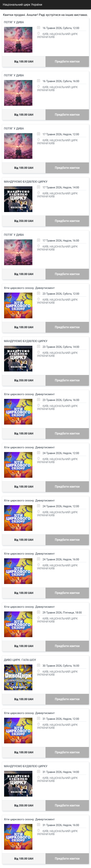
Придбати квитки (67, 61)
